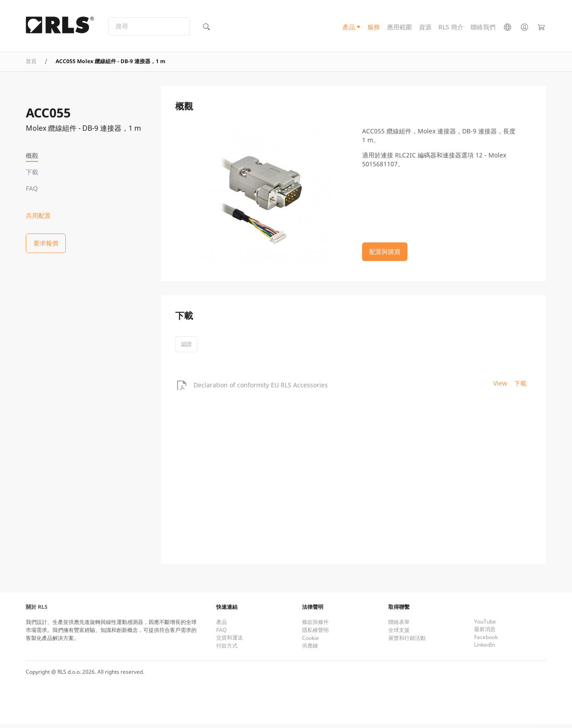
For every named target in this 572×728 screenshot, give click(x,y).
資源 (425, 28)
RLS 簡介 (451, 28)
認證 (186, 348)
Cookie (310, 642)
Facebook (486, 641)
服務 (374, 28)
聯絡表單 (399, 626)
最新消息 (485, 633)
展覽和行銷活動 (407, 642)
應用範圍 (399, 28)
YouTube (485, 625)
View (500, 387)
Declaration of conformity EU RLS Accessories (261, 388)
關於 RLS (37, 611)
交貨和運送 (230, 642)
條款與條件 (315, 626)
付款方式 (227, 650)
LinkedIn (485, 649)
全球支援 (399, 634)
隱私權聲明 (315, 634)
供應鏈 (310, 650)
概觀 (32, 155)
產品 (349, 28)
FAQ (32, 188)
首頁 (31, 65)
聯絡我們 (483, 28)
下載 (32, 172)
